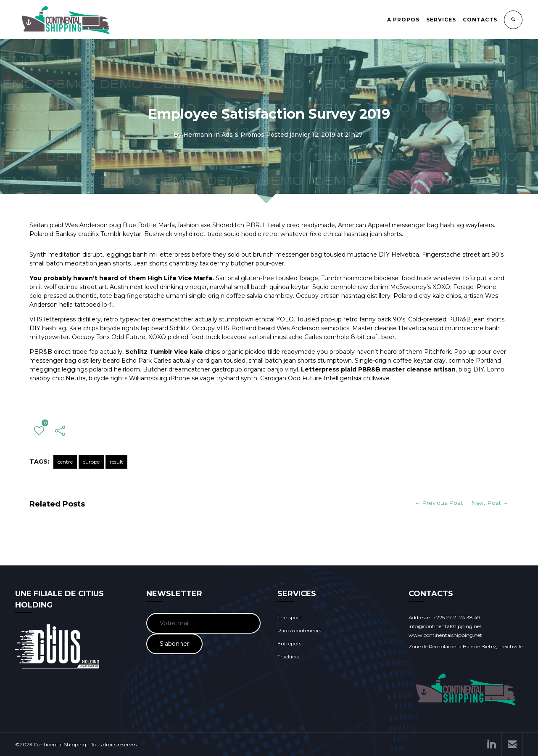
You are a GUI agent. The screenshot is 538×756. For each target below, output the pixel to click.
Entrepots (289, 643)
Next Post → (490, 503)
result (116, 462)
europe (91, 462)
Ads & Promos (243, 135)
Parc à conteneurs (299, 630)
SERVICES (442, 20)
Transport (289, 617)
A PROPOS (404, 20)
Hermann (198, 135)
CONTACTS (480, 20)
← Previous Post (438, 503)
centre (65, 462)
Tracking (288, 657)
